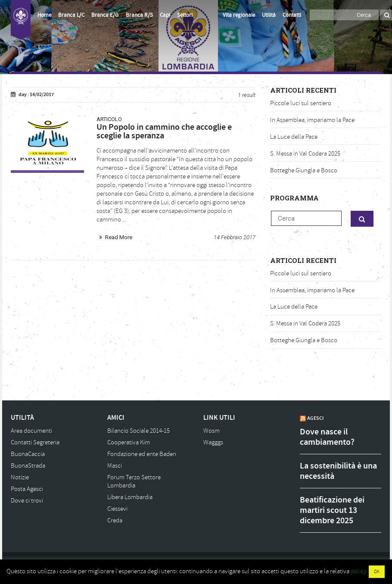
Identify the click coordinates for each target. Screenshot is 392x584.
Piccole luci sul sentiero (301, 103)
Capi (165, 15)
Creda (115, 520)
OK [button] (377, 572)
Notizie (20, 477)
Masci (115, 466)
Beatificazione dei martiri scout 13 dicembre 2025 (332, 510)
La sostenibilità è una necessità (338, 471)
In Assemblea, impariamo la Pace (312, 120)
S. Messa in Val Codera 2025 (305, 154)
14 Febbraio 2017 (235, 237)
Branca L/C (71, 15)
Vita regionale (239, 15)
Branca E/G (105, 15)
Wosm (212, 431)
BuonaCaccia (28, 454)
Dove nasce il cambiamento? (327, 437)
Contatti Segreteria (35, 442)
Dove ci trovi (27, 501)
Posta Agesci (27, 489)
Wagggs (213, 442)
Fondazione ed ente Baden (142, 454)
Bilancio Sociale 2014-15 (138, 431)
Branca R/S (139, 15)
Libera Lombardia (130, 497)
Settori (185, 15)
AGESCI (315, 418)
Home (44, 15)
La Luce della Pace (294, 137)
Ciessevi (117, 509)
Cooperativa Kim (129, 442)
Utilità (269, 15)
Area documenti (31, 431)
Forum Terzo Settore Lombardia (134, 482)
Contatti (292, 15)
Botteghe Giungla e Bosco (304, 170)
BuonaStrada (28, 466)
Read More (119, 237)
